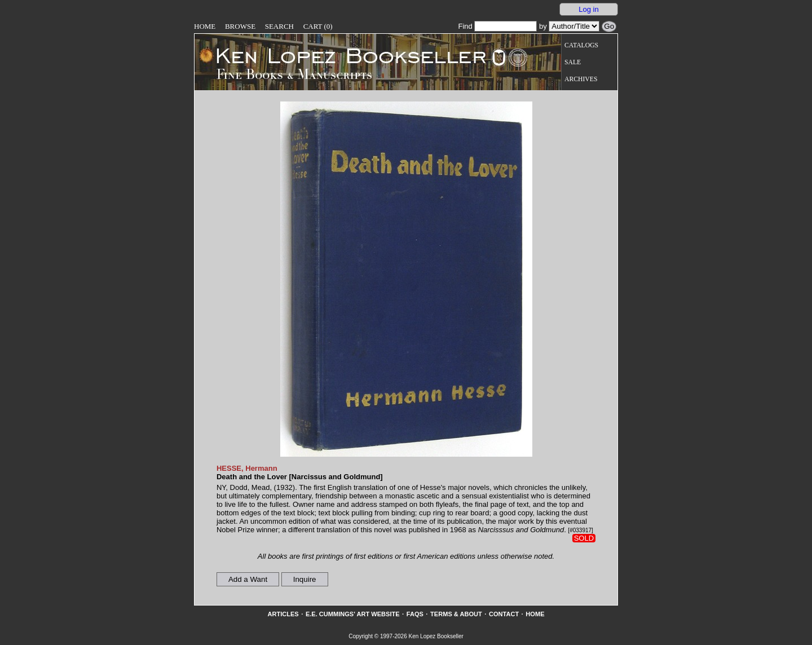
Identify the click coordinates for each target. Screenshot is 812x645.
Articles (283, 614)
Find (497, 26)
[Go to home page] (343, 55)
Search (279, 26)
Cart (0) (318, 26)
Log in (588, 9)
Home (205, 26)
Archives (581, 79)
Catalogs (581, 45)
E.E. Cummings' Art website (353, 614)
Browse (240, 26)
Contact (504, 614)
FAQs (415, 614)
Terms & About (456, 614)
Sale (573, 62)
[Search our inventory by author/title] (574, 26)
